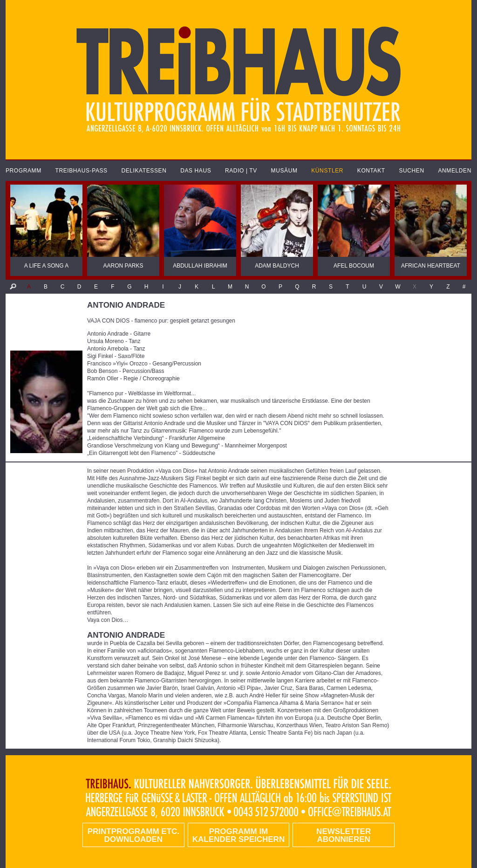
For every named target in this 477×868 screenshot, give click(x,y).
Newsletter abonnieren (344, 835)
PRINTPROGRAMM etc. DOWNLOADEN (133, 835)
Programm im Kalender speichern (238, 835)
